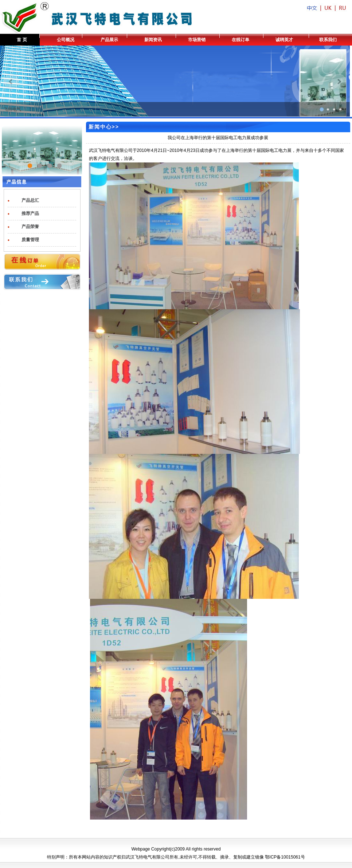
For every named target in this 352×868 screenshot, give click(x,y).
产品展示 (109, 40)
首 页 (22, 40)
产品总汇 (30, 200)
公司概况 (66, 40)
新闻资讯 (153, 40)
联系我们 (328, 40)
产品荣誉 (30, 227)
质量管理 (30, 240)
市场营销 (197, 40)
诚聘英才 (284, 40)
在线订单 (240, 40)
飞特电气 (12, 109)
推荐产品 (30, 213)
